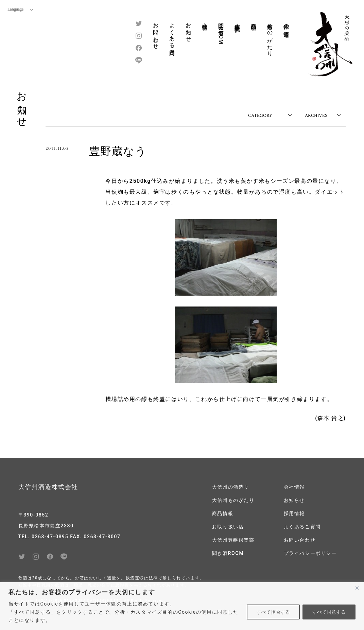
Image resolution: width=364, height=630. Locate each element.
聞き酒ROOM (221, 32)
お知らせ (188, 29)
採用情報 (294, 513)
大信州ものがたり (270, 37)
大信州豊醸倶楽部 (237, 21)
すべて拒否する (273, 612)
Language (20, 9)
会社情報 (205, 20)
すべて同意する (329, 612)
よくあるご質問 (302, 527)
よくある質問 (172, 33)
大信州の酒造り (286, 27)
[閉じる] (357, 588)
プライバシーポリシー (310, 553)
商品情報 (254, 20)
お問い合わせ (156, 33)
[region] (182, 606)
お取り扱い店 (228, 527)
